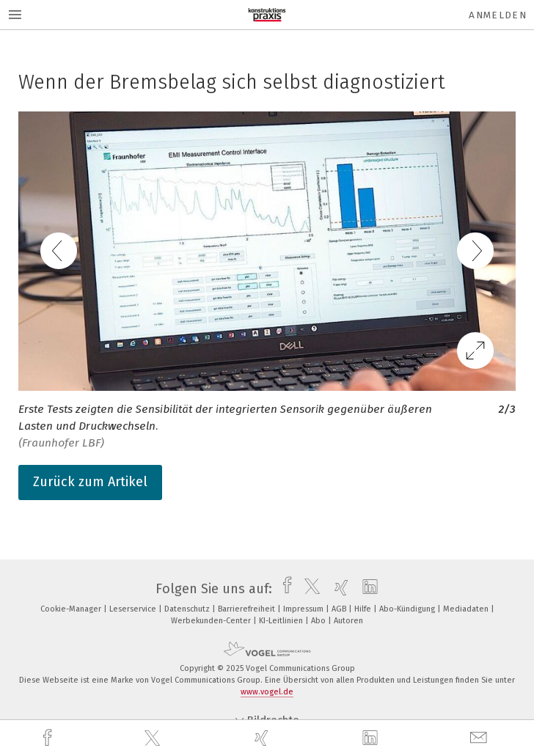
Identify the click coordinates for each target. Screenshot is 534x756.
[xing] (263, 738)
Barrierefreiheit (248, 609)
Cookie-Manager (72, 609)
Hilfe (364, 609)
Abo (319, 621)
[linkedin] (372, 738)
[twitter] (154, 738)
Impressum (304, 609)
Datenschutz (188, 609)
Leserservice (134, 609)
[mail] (480, 738)
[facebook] (49, 738)
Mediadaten (467, 609)
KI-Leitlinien (282, 621)
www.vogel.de (267, 692)
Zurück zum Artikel (90, 482)
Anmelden (498, 15)
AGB (340, 609)
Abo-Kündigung (408, 609)
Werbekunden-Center (212, 621)
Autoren (348, 621)
